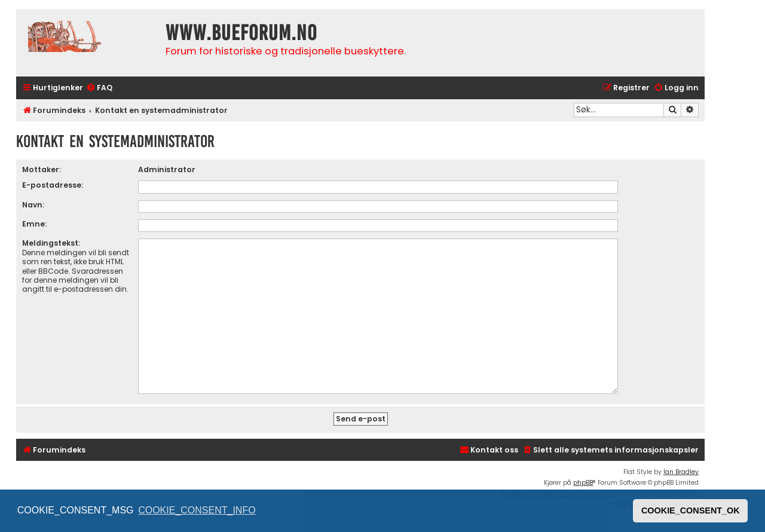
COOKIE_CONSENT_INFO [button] (197, 510)
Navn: (33, 205)
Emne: (34, 224)
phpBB (583, 483)
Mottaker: (42, 169)
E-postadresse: (53, 185)
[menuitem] (99, 88)
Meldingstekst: (51, 243)
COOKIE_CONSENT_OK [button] (691, 510)
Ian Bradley (681, 472)
